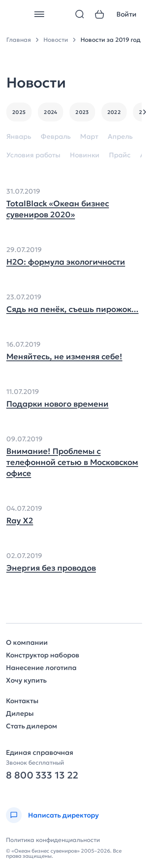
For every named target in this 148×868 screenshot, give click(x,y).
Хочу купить (26, 680)
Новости (56, 40)
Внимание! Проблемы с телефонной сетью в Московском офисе (72, 462)
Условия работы (33, 155)
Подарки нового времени (57, 404)
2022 (114, 112)
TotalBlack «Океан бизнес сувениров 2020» (58, 209)
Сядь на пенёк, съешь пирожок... (72, 309)
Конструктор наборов (43, 655)
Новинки (85, 155)
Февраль (56, 137)
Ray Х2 (20, 521)
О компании (27, 643)
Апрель (120, 137)
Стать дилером (32, 726)
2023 (82, 112)
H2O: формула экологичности (66, 262)
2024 (51, 112)
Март (89, 137)
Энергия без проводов (51, 568)
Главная (19, 40)
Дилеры (20, 714)
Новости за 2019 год (111, 40)
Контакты (22, 701)
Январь (19, 137)
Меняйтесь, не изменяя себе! (64, 357)
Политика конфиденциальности (53, 840)
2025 (19, 112)
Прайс (120, 155)
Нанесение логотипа (41, 668)
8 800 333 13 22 (42, 776)
